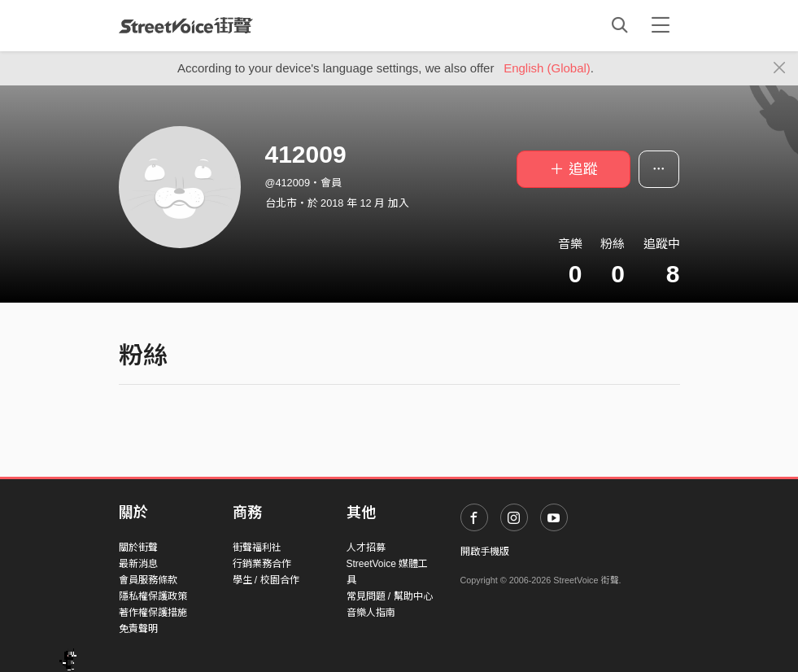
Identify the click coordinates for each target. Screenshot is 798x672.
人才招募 (366, 548)
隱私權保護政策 (153, 596)
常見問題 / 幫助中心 (390, 596)
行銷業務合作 (262, 564)
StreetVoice (186, 25)
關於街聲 (138, 548)
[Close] (780, 68)
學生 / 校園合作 (266, 580)
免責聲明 (138, 629)
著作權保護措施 (153, 613)
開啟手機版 (485, 552)
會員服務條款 (148, 580)
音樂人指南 (371, 613)
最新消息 (138, 564)
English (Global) (547, 68)
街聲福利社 (257, 548)
